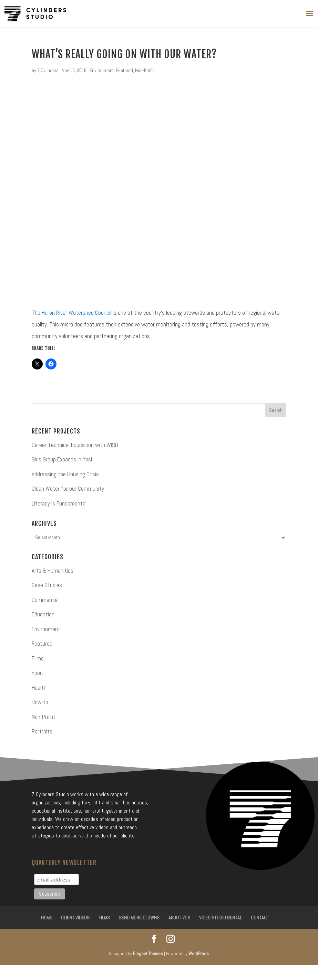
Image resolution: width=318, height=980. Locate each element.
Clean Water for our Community (68, 489)
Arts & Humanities (53, 571)
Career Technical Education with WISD (75, 445)
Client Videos (75, 918)
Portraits (42, 731)
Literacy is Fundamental (59, 503)
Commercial (45, 600)
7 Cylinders (48, 70)
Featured (124, 70)
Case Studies (47, 585)
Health (39, 688)
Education (43, 614)
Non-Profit (145, 70)
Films (104, 918)
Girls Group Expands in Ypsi (62, 459)
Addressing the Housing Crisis (65, 474)
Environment (102, 70)
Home (47, 918)
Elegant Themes (148, 954)
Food (37, 673)
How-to (40, 702)
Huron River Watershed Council (76, 313)
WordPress (199, 954)
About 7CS (179, 918)
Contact (260, 918)
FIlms (38, 658)
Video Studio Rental (220, 918)
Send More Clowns (139, 918)
